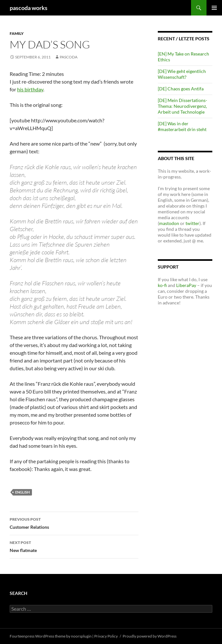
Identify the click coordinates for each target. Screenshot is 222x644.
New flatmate (74, 546)
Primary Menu (214, 8)
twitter (192, 223)
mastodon (169, 223)
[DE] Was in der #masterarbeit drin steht (182, 126)
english (22, 492)
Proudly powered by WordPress (150, 636)
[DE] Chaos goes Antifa (181, 89)
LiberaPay (186, 285)
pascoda (69, 57)
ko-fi (162, 285)
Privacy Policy (106, 636)
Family (17, 33)
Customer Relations (74, 523)
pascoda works (29, 8)
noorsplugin (81, 636)
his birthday (30, 89)
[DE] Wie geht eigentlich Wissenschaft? (182, 74)
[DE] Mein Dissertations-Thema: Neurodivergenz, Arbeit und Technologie (182, 106)
